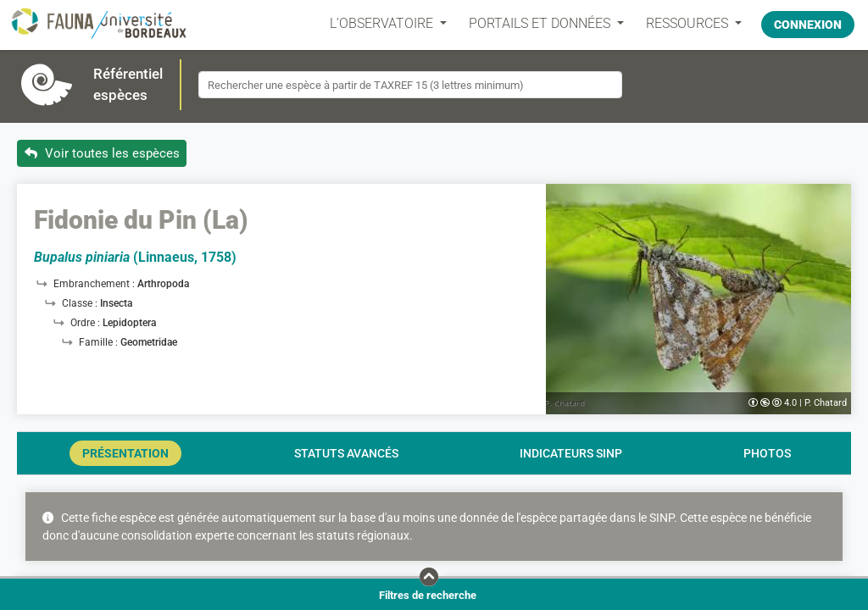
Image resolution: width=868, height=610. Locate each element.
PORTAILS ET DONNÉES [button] (537, 23)
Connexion (808, 23)
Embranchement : (95, 284)
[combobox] (410, 85)
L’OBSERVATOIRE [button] (379, 23)
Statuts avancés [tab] (346, 453)
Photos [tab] (767, 453)
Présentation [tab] (125, 453)
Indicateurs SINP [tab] (571, 453)
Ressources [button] (684, 23)
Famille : (100, 342)
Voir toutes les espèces (102, 153)
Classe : (81, 303)
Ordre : (86, 323)
